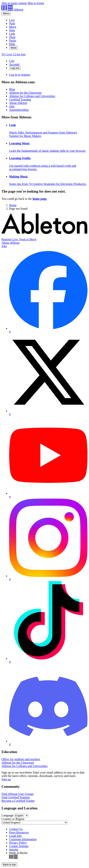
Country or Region (13, 819)
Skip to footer (36, 3)
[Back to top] (9, 864)
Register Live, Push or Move (19, 239)
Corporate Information (23, 839)
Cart (12, 61)
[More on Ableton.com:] (44, 96)
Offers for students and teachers (21, 759)
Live (12, 20)
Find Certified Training (16, 797)
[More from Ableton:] (44, 150)
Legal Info (15, 836)
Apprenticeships (19, 110)
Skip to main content (14, 3)
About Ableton (18, 103)
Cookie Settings (19, 846)
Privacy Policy (18, 843)
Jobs (12, 106)
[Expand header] (6, 13)
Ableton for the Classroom (25, 93)
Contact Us (16, 829)
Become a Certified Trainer (18, 801)
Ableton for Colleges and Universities (32, 96)
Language (7, 815)
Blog (12, 89)
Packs (13, 41)
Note (12, 30)
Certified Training (20, 100)
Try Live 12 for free (14, 54)
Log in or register (20, 75)
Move (13, 27)
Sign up (6, 779)
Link (12, 34)
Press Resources (19, 832)
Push (12, 23)
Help (12, 44)
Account (14, 64)
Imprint (14, 850)
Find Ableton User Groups (18, 794)
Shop (12, 37)
